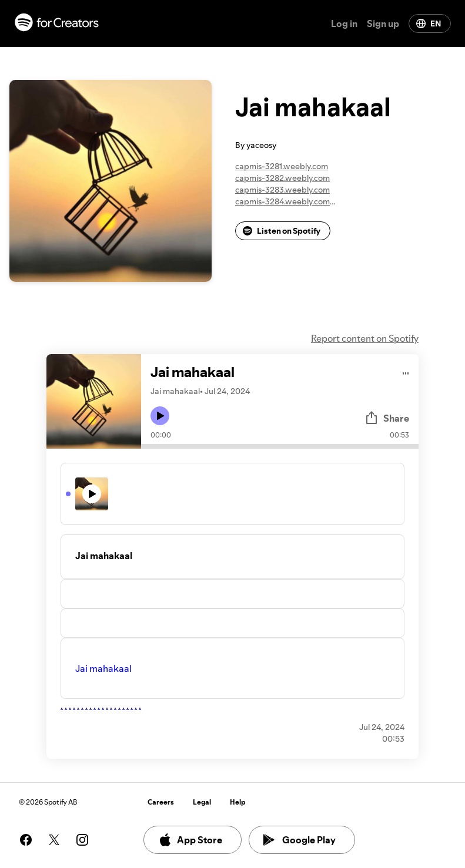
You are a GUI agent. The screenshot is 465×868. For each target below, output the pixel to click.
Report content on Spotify (365, 338)
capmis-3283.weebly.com (282, 190)
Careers (161, 802)
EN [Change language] (429, 23)
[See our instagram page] (82, 840)
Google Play (300, 840)
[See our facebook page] (26, 840)
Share (387, 418)
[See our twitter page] (54, 840)
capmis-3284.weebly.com (282, 201)
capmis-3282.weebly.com (282, 178)
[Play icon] (160, 416)
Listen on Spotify (282, 231)
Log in (344, 23)
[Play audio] (406, 371)
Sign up (383, 23)
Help (238, 802)
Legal (202, 802)
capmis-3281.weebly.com (282, 166)
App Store (190, 840)
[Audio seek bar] (280, 446)
